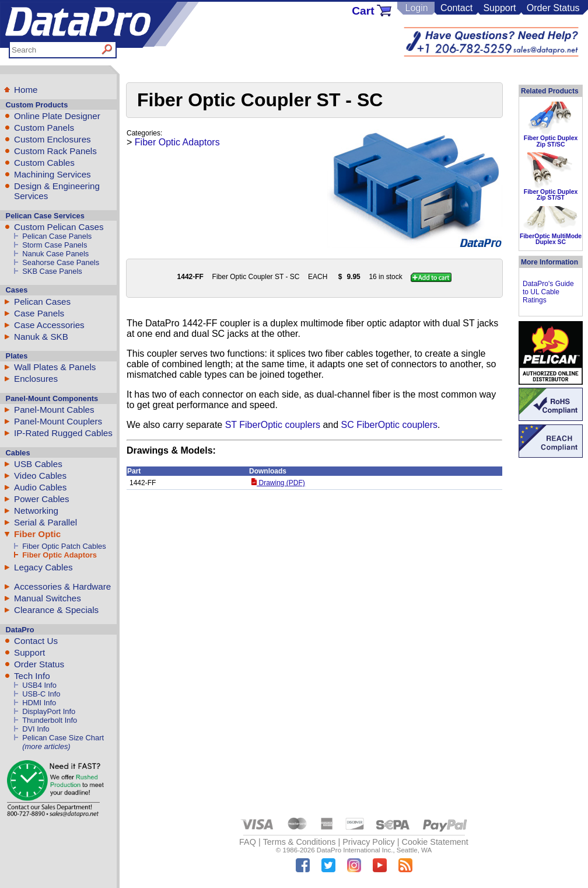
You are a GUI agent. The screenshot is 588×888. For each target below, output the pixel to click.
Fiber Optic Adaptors (60, 555)
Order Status (553, 8)
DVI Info (36, 729)
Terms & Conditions (300, 842)
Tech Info (32, 676)
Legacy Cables (43, 567)
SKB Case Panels (52, 271)
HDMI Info (39, 703)
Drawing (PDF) (278, 483)
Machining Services (52, 174)
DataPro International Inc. (355, 850)
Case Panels (39, 313)
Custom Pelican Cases (59, 227)
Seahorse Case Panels (61, 262)
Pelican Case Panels (57, 236)
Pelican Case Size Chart (63, 738)
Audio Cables (40, 487)
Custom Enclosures (52, 139)
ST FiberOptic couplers (273, 425)
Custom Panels (44, 128)
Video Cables (40, 476)
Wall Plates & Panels (55, 367)
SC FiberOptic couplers (389, 425)
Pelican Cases (42, 302)
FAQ (248, 842)
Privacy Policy (369, 842)
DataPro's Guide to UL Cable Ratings (548, 292)
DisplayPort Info (49, 711)
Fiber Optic (37, 534)
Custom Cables (44, 163)
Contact (456, 8)
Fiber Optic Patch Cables (64, 546)
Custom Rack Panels (55, 151)
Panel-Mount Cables (54, 410)
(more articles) (46, 746)
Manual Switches (48, 598)
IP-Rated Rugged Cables (63, 433)
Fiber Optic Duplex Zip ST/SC (551, 141)
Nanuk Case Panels (55, 254)
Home (26, 90)
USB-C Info (41, 694)
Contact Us (36, 641)
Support (499, 8)
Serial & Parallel (45, 522)
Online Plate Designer (57, 116)
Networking (36, 511)
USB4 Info (39, 685)
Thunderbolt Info (50, 720)
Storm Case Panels (55, 245)
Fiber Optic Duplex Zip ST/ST (551, 195)
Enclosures (36, 379)
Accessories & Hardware (62, 586)
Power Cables (42, 499)
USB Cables (38, 464)
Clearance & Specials (56, 610)
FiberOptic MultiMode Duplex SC (551, 239)
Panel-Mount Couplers (58, 421)
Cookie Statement (435, 842)
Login (416, 8)
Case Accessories (49, 325)
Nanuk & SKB (41, 337)
